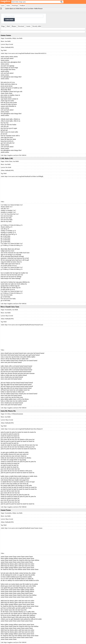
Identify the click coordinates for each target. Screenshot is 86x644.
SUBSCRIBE (9, 20)
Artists (8, 6)
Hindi (8, 26)
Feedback (22, 6)
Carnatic (28, 26)
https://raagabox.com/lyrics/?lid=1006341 (15, 155)
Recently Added (37, 26)
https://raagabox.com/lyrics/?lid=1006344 (15, 507)
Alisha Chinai (9, 161)
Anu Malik (19, 38)
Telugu (3, 26)
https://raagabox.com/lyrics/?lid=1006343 (15, 408)
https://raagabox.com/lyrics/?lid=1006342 (15, 304)
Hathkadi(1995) (9, 47)
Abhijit (14, 38)
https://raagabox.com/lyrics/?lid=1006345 (15, 642)
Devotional (21, 26)
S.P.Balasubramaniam (17, 414)
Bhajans (14, 26)
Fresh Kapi (15, 6)
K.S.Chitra (8, 414)
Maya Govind (9, 44)
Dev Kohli (8, 167)
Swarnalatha (8, 38)
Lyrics (3, 6)
